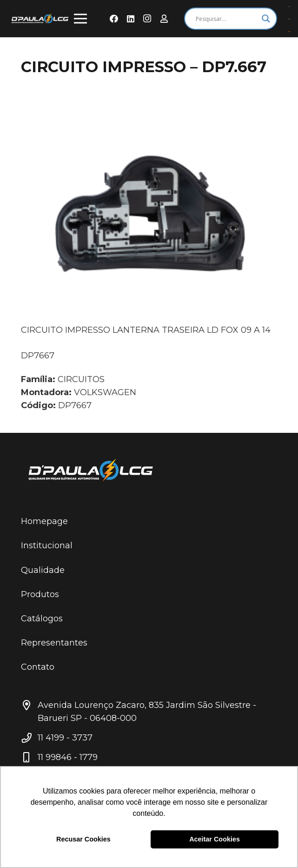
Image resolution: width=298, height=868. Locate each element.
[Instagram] (147, 19)
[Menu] (81, 19)
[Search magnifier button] (266, 19)
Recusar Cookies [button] (83, 839)
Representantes (54, 643)
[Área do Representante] (164, 19)
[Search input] (226, 19)
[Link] (40, 19)
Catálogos (42, 619)
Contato (38, 667)
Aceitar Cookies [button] (215, 839)
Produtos (40, 594)
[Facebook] (114, 19)
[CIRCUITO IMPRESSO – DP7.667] (149, 212)
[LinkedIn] (131, 19)
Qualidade (43, 570)
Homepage (44, 521)
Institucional (47, 545)
